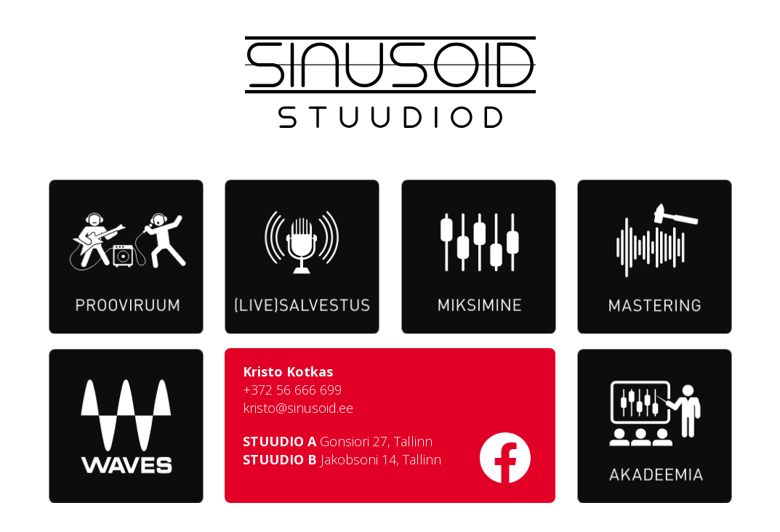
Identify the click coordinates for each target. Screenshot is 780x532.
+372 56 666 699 (293, 392)
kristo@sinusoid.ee (299, 410)
